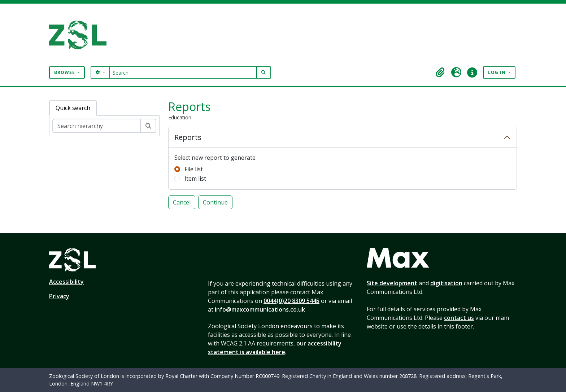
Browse (65, 72)
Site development (392, 283)
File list (194, 169)
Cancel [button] (182, 202)
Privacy (59, 296)
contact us (459, 318)
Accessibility (66, 282)
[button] (440, 72)
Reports (188, 137)
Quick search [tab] (73, 108)
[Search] (183, 72)
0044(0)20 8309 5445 (291, 301)
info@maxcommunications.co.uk (260, 309)
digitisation (446, 283)
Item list (195, 179)
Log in (498, 72)
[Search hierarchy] (97, 126)
